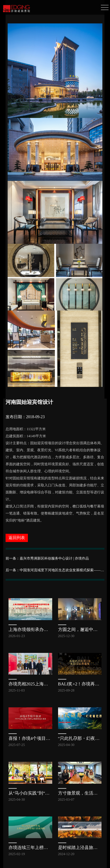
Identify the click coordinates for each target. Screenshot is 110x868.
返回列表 (17, 538)
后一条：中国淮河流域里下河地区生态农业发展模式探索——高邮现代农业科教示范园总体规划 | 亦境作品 (55, 570)
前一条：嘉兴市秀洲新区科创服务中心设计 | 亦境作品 (47, 558)
